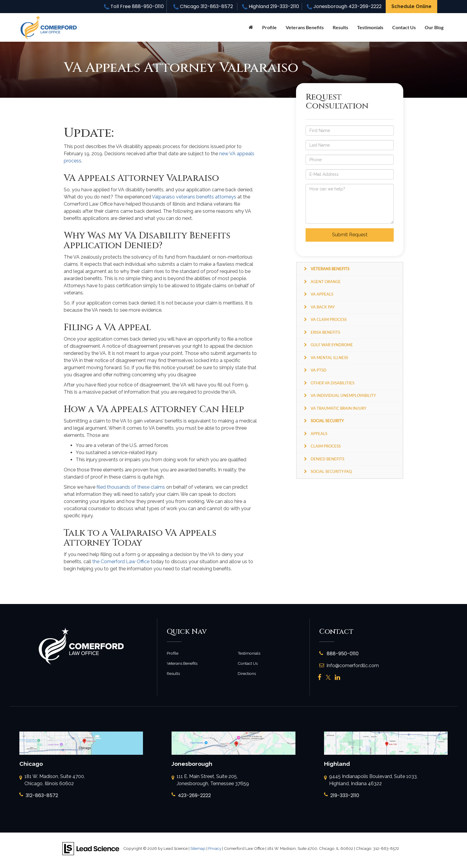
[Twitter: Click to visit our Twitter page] (328, 677)
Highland (271, 6)
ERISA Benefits (325, 332)
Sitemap (198, 848)
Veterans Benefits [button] (305, 27)
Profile (269, 27)
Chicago (203, 6)
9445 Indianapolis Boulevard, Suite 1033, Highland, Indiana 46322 (371, 780)
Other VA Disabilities (333, 383)
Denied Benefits (327, 459)
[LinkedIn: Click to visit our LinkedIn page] (337, 677)
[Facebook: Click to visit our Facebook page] (320, 677)
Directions (247, 673)
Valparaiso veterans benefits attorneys (194, 197)
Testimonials (370, 27)
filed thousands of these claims (131, 487)
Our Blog (434, 27)
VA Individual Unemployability (343, 395)
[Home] (251, 27)
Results (340, 27)
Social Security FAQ (331, 471)
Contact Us (404, 27)
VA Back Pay (323, 307)
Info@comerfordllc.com (349, 666)
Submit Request (350, 235)
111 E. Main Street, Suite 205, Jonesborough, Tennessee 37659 (210, 780)
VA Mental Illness (329, 358)
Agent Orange (326, 282)
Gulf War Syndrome (332, 345)
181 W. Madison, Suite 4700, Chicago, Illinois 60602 (52, 780)
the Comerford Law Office (121, 562)
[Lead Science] (91, 848)
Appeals (319, 434)
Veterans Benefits (182, 663)
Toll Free (134, 6)
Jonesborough (344, 6)
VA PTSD (319, 370)
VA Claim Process (329, 319)
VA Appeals (322, 294)
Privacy (215, 848)
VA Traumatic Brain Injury (338, 408)
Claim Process (326, 446)
